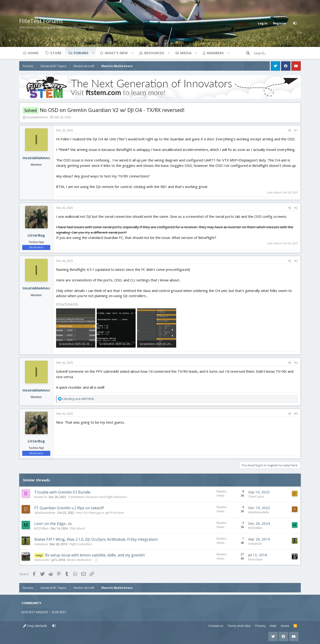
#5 (296, 414)
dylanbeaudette (45, 513)
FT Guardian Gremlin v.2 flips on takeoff (69, 508)
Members (215, 53)
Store (56, 53)
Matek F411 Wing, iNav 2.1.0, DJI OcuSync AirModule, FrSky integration (96, 539)
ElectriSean (255, 559)
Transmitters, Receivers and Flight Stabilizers (97, 497)
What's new (116, 53)
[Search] (277, 53)
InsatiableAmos (37, 117)
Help (273, 626)
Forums (81, 53)
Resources (154, 53)
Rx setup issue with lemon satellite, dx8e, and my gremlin (95, 555)
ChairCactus (256, 496)
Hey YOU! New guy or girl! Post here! (100, 513)
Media (186, 53)
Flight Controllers (81, 544)
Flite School (77, 528)
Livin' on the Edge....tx (53, 524)
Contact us (216, 626)
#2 (296, 208)
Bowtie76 (40, 497)
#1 (296, 130)
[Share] (290, 130)
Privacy (260, 626)
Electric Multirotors (80, 560)
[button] (93, 53)
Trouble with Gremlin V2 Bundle (62, 492)
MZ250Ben (41, 528)
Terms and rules (239, 626)
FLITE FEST (59, 612)
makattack (41, 544)
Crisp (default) (35, 626)
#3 (296, 261)
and (78, 399)
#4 (296, 363)
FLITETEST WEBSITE (35, 612)
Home (33, 53)
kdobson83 (42, 560)
